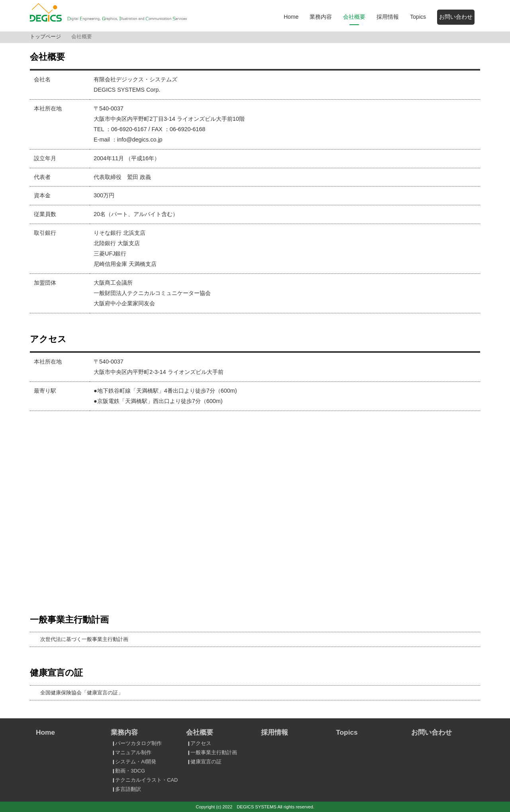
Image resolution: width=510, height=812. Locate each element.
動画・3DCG (127, 771)
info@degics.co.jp (140, 140)
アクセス (198, 743)
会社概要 (354, 17)
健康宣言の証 (204, 762)
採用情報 (388, 17)
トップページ (45, 36)
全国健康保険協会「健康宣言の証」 (82, 693)
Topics (418, 17)
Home (291, 17)
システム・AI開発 (133, 762)
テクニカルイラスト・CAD (144, 780)
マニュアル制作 (131, 752)
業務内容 (321, 17)
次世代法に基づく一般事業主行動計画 (84, 639)
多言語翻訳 (126, 789)
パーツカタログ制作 (136, 743)
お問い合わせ (456, 17)
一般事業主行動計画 (211, 752)
